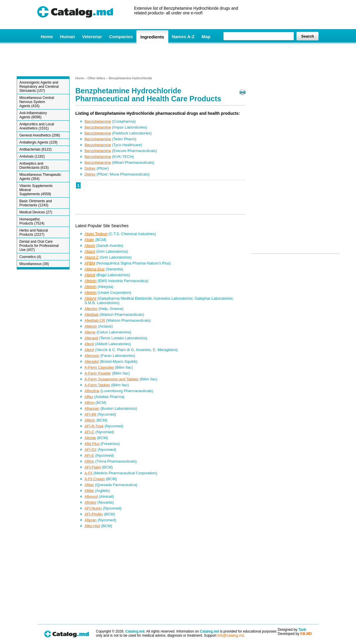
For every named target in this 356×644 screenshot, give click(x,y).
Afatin (89, 240)
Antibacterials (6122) (35, 149)
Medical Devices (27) (36, 212)
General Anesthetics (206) (40, 135)
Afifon (89, 461)
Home (47, 37)
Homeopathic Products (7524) (32, 221)
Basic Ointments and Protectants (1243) (36, 203)
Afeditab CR (95, 320)
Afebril (90, 275)
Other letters (97, 78)
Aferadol (91, 361)
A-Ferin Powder (98, 373)
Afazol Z (91, 257)
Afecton (91, 309)
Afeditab (91, 315)
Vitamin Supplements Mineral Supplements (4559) (36, 190)
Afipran (90, 520)
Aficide (90, 438)
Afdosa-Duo (95, 269)
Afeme (90, 332)
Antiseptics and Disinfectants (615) (34, 166)
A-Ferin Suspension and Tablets (111, 379)
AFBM (90, 263)
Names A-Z (183, 37)
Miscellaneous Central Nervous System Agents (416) (37, 102)
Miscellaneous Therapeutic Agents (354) (40, 177)
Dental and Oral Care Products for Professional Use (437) (39, 246)
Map (206, 37)
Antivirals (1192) (32, 156)
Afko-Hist (92, 526)
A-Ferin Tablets (97, 385)
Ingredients (152, 37)
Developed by (295, 634)
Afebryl (90, 298)
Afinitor (90, 502)
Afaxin (90, 246)
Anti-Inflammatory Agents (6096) (33, 115)
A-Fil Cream (95, 479)
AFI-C (89, 432)
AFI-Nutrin (93, 508)
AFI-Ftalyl (93, 467)
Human (68, 37)
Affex (89, 397)
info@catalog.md (230, 635)
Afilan (89, 485)
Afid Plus (92, 444)
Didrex (90, 168)
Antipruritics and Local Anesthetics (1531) (37, 126)
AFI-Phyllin (94, 514)
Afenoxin (92, 356)
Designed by (292, 630)
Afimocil (91, 497)
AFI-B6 (90, 414)
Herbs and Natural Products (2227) (34, 232)
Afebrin (90, 281)
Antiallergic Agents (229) (38, 142)
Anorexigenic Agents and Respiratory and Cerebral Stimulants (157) (39, 87)
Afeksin (91, 326)
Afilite (89, 491)
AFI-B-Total (94, 426)
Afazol (90, 251)
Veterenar (92, 37)
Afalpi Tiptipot (96, 234)
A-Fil (88, 473)
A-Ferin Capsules (99, 367)
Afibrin (90, 420)
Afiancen (92, 408)
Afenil (89, 344)
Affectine (92, 391)
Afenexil (91, 338)
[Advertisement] (178, 60)
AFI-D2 (90, 450)
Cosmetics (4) (30, 257)
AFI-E (89, 455)
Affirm (89, 403)
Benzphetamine (98, 121)
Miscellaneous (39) (34, 264)
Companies (121, 37)
